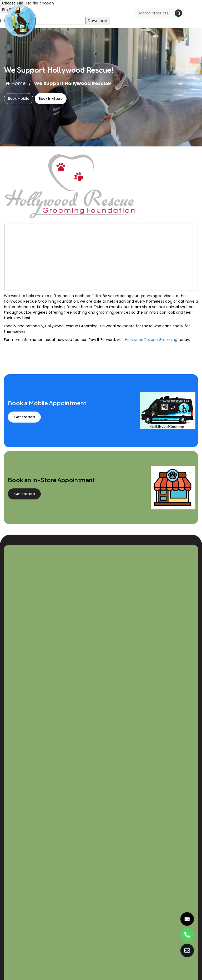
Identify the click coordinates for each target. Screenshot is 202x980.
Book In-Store (51, 99)
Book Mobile (19, 99)
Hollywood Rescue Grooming (151, 340)
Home (16, 83)
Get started (24, 417)
